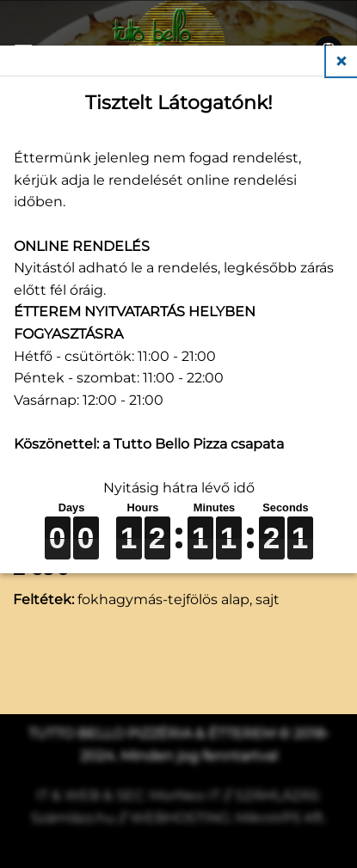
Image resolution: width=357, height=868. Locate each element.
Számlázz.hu (73, 818)
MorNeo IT (185, 795)
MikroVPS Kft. (281, 818)
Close (342, 61)
